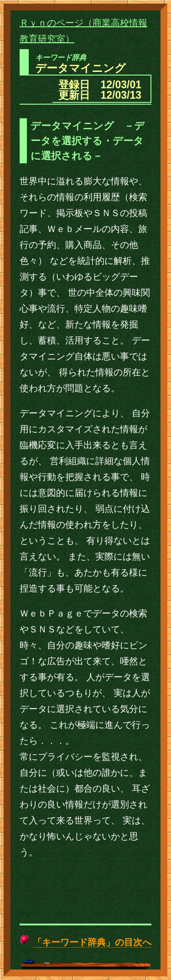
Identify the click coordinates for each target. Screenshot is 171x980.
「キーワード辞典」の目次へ (92, 942)
